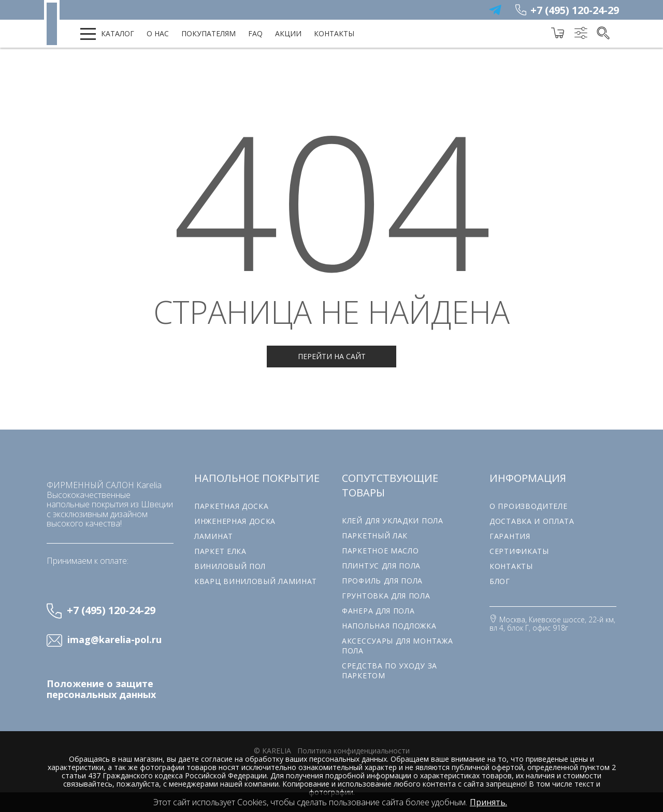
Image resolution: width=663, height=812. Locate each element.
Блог (500, 581)
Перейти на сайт (332, 356)
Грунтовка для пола (386, 596)
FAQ (255, 33)
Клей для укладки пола (393, 521)
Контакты (334, 33)
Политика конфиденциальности (354, 751)
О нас (158, 33)
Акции (288, 33)
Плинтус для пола (381, 566)
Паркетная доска (232, 506)
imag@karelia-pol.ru (114, 640)
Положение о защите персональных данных (101, 689)
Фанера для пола (378, 611)
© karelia (272, 751)
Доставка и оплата (532, 521)
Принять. (488, 802)
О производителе (529, 506)
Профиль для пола (382, 581)
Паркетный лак (375, 536)
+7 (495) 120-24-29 (575, 10)
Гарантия (510, 536)
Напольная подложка (389, 626)
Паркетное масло (380, 551)
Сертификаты (519, 551)
